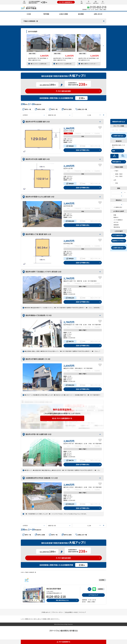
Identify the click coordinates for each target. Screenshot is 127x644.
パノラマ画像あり (117, 220)
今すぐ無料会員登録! (63, 91)
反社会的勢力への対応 (71, 612)
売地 (115, 183)
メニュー (103, 2)
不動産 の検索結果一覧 (31, 21)
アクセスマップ (93, 595)
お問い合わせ (96, 2)
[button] (103, 45)
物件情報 (46, 14)
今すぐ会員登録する (66, 2)
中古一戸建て (118, 176)
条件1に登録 (40, 109)
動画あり (115, 217)
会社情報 (81, 14)
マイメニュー (89, 2)
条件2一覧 (53, 109)
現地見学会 (116, 227)
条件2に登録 (66, 109)
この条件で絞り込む (118, 136)
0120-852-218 (56, 597)
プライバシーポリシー (58, 612)
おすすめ (115, 222)
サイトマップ (82, 612)
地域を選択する (117, 162)
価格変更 (115, 225)
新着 (114, 215)
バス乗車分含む (117, 207)
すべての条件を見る (118, 235)
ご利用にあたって (46, 612)
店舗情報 (100, 589)
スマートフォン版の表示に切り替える (63, 631)
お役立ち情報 (64, 14)
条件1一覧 (27, 109)
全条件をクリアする (118, 241)
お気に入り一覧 (81, 109)
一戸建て (115, 171)
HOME (24, 2)
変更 (114, 151)
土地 (114, 180)
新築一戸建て (118, 174)
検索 (82, 2)
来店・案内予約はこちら (62, 600)
